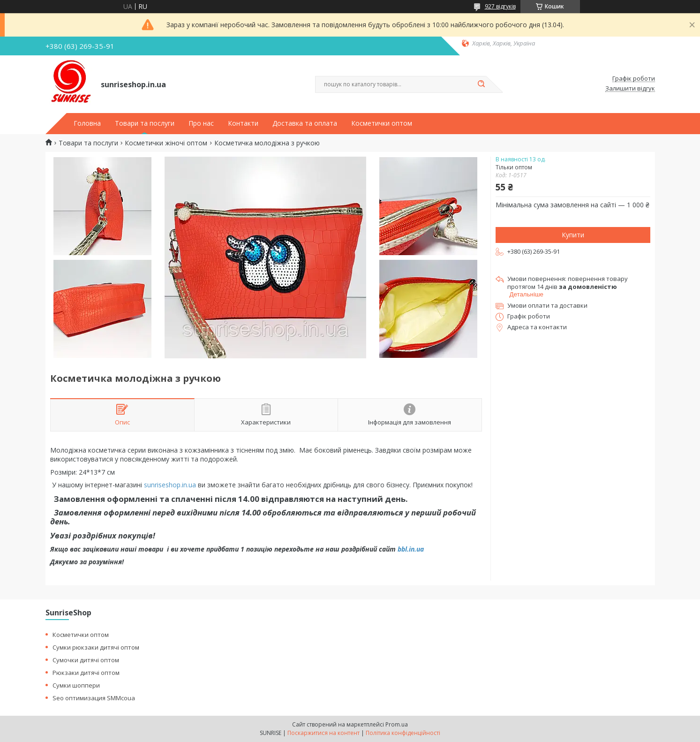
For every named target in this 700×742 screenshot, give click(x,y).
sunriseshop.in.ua (170, 485)
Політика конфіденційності (403, 733)
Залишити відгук (630, 89)
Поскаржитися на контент (324, 733)
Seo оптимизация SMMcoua (94, 698)
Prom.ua (397, 724)
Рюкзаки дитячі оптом (86, 673)
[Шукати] (482, 84)
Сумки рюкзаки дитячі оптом (96, 647)
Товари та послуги (145, 123)
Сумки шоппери (76, 685)
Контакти (243, 123)
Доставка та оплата (305, 123)
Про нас (201, 123)
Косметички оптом (382, 123)
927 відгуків (500, 6)
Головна (87, 123)
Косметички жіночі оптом (166, 143)
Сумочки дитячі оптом (86, 660)
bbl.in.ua (411, 549)
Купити (573, 235)
